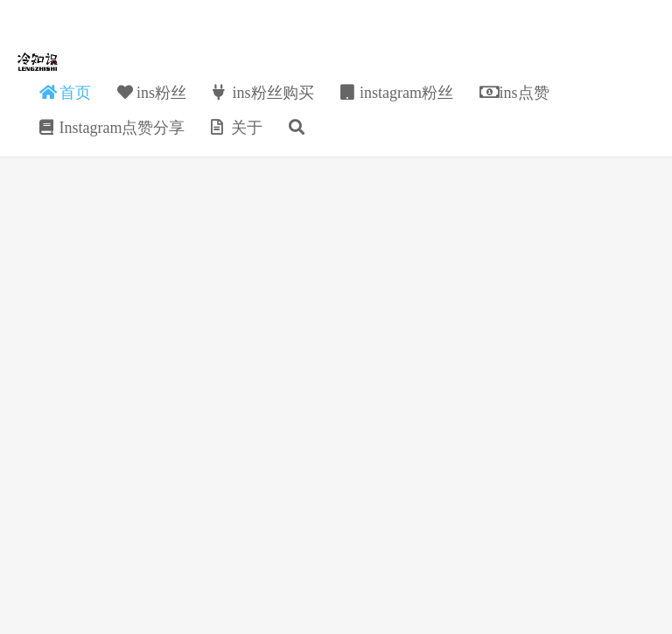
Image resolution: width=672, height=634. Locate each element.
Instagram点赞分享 (112, 128)
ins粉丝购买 (263, 93)
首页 (65, 93)
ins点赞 (514, 93)
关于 (237, 128)
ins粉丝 (152, 93)
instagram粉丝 (397, 93)
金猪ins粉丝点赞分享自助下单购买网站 (38, 62)
